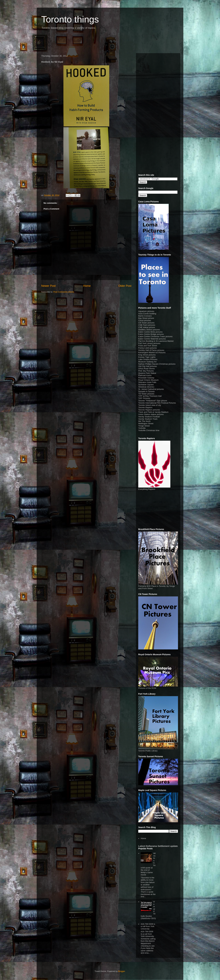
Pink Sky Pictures (146, 371)
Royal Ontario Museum (148, 380)
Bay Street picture (146, 318)
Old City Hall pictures (148, 366)
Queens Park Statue (147, 373)
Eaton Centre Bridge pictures (151, 334)
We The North (144, 421)
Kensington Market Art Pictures (152, 352)
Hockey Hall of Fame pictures (151, 350)
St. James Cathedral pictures (151, 389)
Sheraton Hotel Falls (147, 382)
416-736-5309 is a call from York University (148, 926)
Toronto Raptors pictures (149, 410)
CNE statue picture (147, 327)
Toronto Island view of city (150, 405)
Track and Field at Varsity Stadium (153, 412)
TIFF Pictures (144, 398)
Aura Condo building (147, 314)
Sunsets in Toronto (146, 391)
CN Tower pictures (146, 323)
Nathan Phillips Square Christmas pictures (157, 364)
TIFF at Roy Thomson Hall (150, 396)
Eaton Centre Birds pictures (150, 332)
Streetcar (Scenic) (146, 387)
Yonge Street (144, 426)
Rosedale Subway (146, 378)
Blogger (122, 971)
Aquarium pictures (146, 311)
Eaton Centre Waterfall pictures (152, 339)
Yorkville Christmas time (149, 430)
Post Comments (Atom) (64, 292)
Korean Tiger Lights (147, 357)
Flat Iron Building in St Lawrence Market (156, 341)
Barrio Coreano (145, 316)
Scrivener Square (146, 385)
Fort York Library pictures (149, 343)
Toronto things (70, 19)
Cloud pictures (145, 320)
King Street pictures (147, 355)
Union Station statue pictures (151, 414)
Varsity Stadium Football (149, 417)
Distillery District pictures (149, 330)
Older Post (125, 286)
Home (87, 286)
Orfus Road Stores (147, 369)
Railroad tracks (145, 375)
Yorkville (142, 428)
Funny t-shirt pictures (148, 348)
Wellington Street (146, 424)
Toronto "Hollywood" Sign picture (153, 401)
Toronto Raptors (145, 407)
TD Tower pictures (146, 394)
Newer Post (48, 286)
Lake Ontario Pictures (148, 359)
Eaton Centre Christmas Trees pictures (155, 336)
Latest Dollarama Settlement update (158, 846)
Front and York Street (148, 346)
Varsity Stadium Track (148, 419)
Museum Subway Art (147, 362)
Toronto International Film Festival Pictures (157, 403)
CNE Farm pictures (147, 325)
